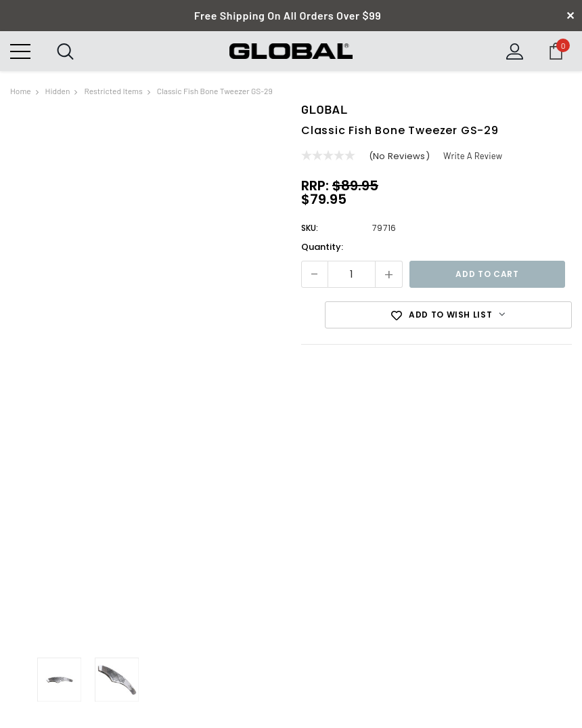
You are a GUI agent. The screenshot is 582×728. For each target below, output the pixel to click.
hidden (58, 91)
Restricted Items (113, 91)
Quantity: (322, 247)
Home (21, 91)
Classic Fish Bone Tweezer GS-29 (215, 91)
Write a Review (473, 156)
